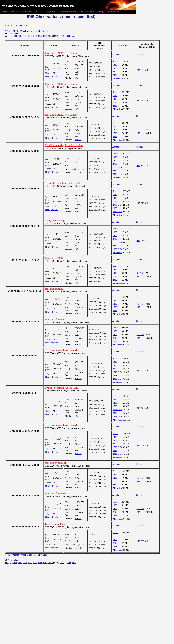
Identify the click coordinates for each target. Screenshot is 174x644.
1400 (115, 68)
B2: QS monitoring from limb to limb (64, 145)
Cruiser (139, 55)
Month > (38, 31)
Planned (26, 12)
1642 (20, 36)
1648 (50, 36)
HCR (15, 12)
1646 (40, 36)
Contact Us (114, 12)
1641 (15, 36)
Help (101, 12)
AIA (138, 70)
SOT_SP (140, 130)
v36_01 (78, 78)
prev (6, 36)
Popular (51, 12)
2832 (115, 75)
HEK (5, 12)
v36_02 (78, 379)
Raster (115, 61)
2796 (115, 72)
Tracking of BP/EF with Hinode (61, 53)
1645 (35, 36)
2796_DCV (118, 167)
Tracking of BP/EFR (55, 463)
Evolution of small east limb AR (61, 350)
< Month (15, 31)
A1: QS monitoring (55, 221)
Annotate (116, 55)
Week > (30, 31)
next (74, 36)
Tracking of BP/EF (55, 258)
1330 (115, 65)
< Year (7, 31)
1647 (45, 36)
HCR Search (87, 12)
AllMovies (117, 78)
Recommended (68, 12)
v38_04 (79, 172)
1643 (25, 36)
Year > (46, 31)
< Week (23, 31)
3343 (69, 36)
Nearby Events (52, 76)
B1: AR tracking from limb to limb (63, 183)
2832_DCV (118, 174)
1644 (30, 36)
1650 (62, 36)
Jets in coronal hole (55, 524)
